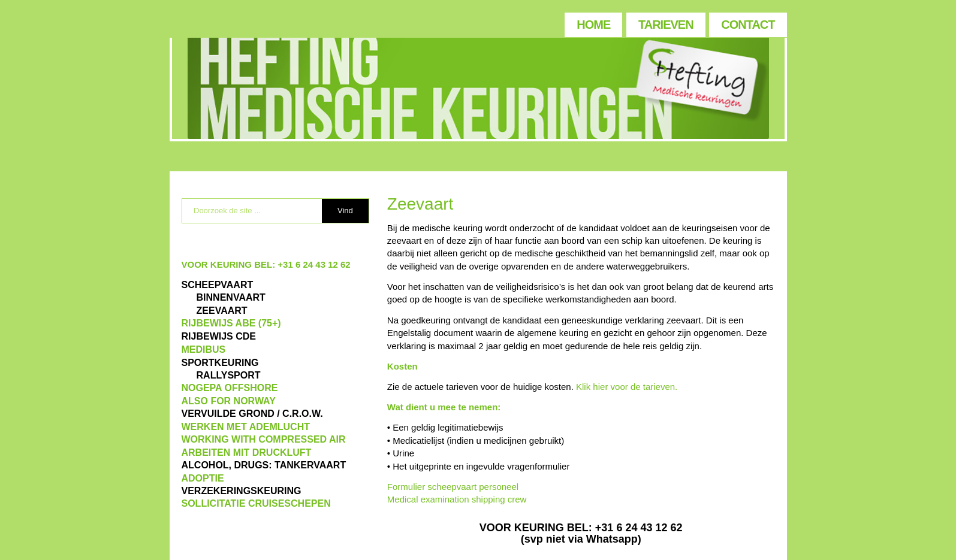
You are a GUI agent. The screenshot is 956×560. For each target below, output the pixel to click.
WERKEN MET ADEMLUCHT (246, 427)
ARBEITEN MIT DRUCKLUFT (247, 452)
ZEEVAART (222, 311)
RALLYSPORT (229, 375)
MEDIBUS (204, 349)
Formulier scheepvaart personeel (453, 487)
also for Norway (229, 401)
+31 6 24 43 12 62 (314, 264)
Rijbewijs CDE (219, 336)
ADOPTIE (203, 478)
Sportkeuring (220, 363)
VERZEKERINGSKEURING (242, 491)
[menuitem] (593, 22)
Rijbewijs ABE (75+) (231, 323)
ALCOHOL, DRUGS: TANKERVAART (264, 465)
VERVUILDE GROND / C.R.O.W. (252, 414)
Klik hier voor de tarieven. (627, 387)
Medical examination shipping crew (457, 499)
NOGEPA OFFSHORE (230, 388)
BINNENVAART (231, 297)
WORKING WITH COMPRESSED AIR (264, 439)
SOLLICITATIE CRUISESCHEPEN (256, 503)
